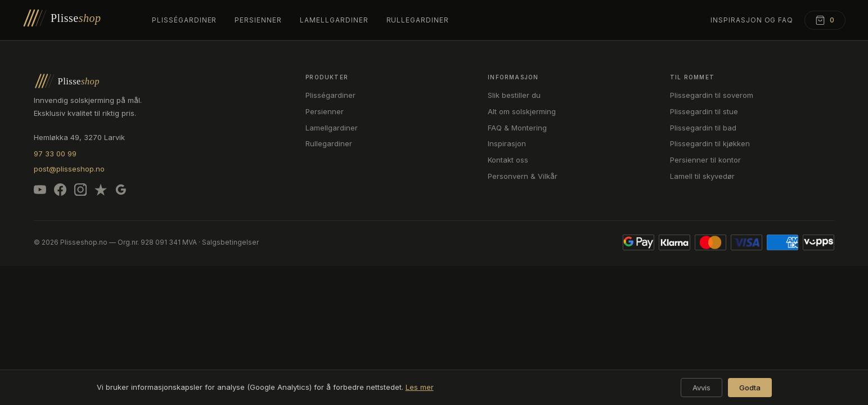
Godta (750, 388)
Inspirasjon (507, 143)
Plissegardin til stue (704, 111)
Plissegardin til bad (703, 128)
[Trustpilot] (101, 192)
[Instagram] (80, 192)
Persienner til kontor (705, 160)
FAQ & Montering (517, 128)
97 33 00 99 (55, 154)
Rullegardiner (418, 20)
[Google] (121, 192)
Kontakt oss (508, 160)
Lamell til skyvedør (702, 176)
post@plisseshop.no (69, 169)
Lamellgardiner (334, 20)
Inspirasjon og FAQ (752, 20)
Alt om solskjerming (522, 111)
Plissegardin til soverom (712, 95)
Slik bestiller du (514, 95)
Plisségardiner (184, 20)
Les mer (420, 387)
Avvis (701, 388)
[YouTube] (40, 192)
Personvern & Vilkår (523, 176)
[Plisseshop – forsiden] (76, 20)
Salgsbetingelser (230, 242)
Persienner (258, 20)
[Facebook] (60, 192)
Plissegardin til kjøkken (710, 143)
